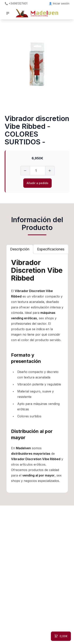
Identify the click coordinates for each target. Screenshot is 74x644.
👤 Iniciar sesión (59, 3)
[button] (8, 13)
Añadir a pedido (37, 183)
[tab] (20, 249)
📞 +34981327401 (16, 3)
